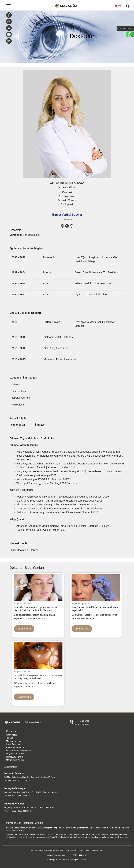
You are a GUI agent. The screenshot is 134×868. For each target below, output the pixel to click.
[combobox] (118, 7)
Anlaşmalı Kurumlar (15, 747)
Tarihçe (10, 738)
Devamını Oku (24, 629)
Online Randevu (124, 29)
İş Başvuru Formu (14, 757)
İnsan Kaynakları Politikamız (19, 751)
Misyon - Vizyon (13, 741)
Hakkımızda (12, 735)
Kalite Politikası (13, 744)
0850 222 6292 (82, 724)
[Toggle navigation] (9, 6)
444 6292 (85, 721)
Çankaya (67, 219)
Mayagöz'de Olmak (15, 754)
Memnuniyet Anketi (15, 760)
